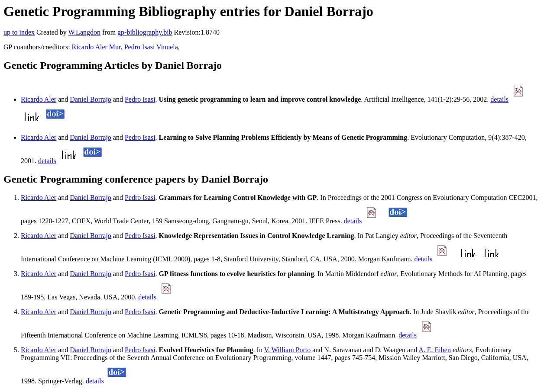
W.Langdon (84, 32)
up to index (19, 32)
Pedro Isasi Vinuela (151, 47)
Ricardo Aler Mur (96, 47)
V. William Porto (288, 350)
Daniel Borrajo (91, 99)
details (499, 99)
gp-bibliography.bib (145, 32)
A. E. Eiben (435, 350)
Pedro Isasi (140, 99)
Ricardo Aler (39, 99)
